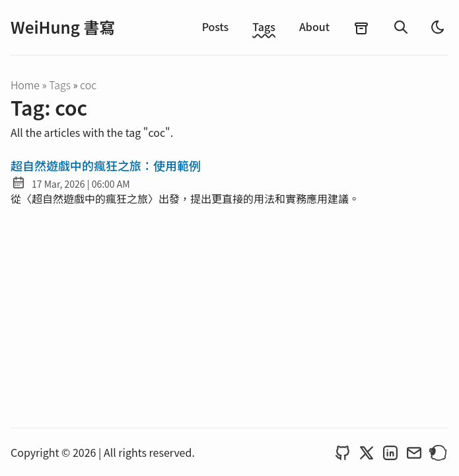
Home (25, 85)
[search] (401, 27)
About (314, 26)
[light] (438, 27)
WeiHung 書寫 (63, 27)
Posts (216, 26)
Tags (264, 26)
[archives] (361, 27)
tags (61, 85)
